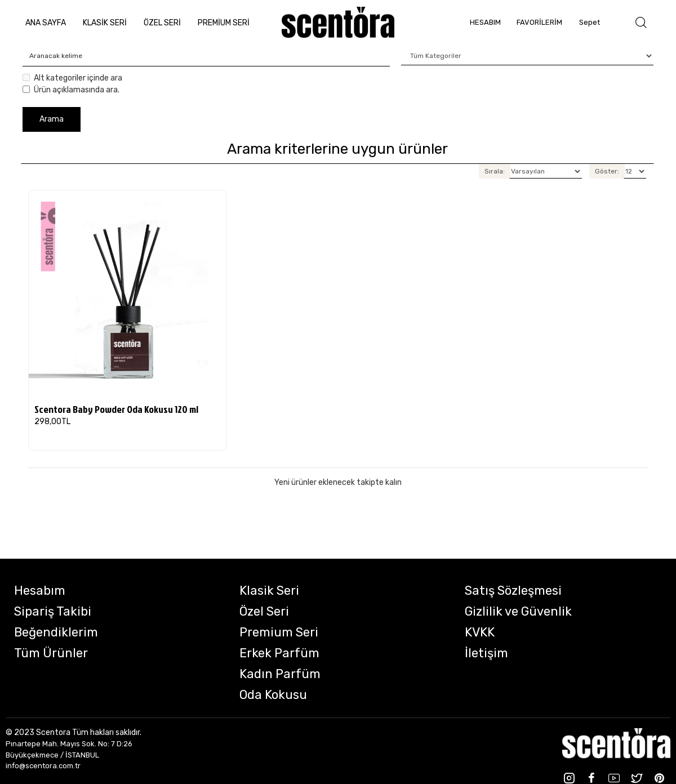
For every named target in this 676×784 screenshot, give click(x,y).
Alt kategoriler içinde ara (72, 78)
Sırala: (495, 171)
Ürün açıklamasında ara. (71, 90)
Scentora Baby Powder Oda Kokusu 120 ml (116, 409)
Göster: (607, 171)
